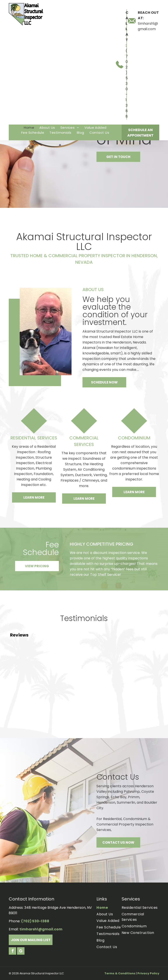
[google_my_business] (21, 951)
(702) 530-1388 (127, 84)
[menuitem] (29, 127)
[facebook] (12, 951)
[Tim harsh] (46, 331)
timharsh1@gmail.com (41, 929)
